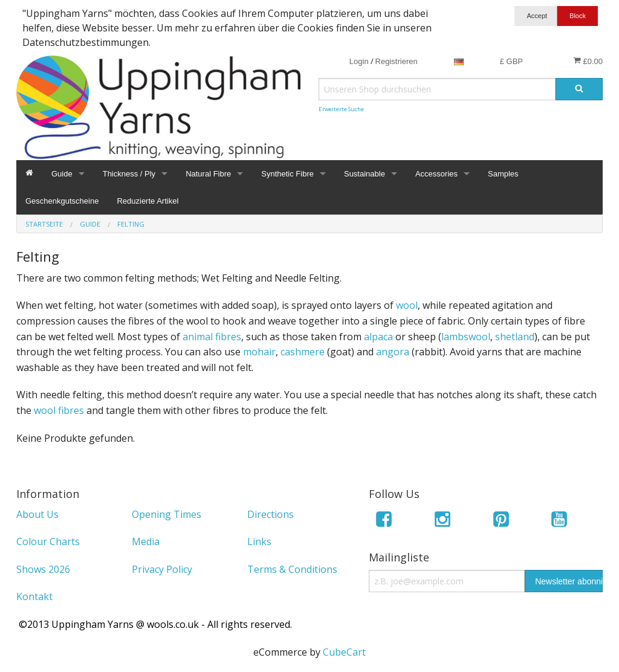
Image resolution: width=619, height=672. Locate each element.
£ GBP (511, 61)
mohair (259, 352)
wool (407, 305)
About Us (37, 514)
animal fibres (212, 337)
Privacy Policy (162, 569)
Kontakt (34, 596)
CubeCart (344, 652)
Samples (503, 174)
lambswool (466, 337)
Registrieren (397, 61)
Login (359, 61)
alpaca (378, 337)
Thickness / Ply (129, 174)
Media (146, 541)
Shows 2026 (43, 569)
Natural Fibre (208, 174)
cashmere (303, 352)
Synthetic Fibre (287, 174)
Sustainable (365, 174)
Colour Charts (48, 541)
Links (259, 541)
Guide (62, 174)
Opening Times (167, 514)
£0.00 (588, 61)
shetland (515, 337)
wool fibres (59, 410)
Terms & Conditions (292, 569)
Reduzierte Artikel (147, 201)
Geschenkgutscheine (62, 201)
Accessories (436, 174)
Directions (271, 514)
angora (393, 352)
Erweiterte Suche (341, 109)
